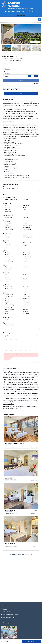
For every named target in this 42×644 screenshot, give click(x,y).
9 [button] (26, 343)
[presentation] (21, 429)
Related (33, 53)
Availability (23, 53)
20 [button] (11, 351)
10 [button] (31, 343)
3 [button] (31, 340)
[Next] (39, 34)
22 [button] (21, 351)
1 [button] (21, 340)
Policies (28, 53)
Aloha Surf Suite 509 (10, 477)
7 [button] (16, 343)
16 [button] (26, 347)
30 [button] (16, 340)
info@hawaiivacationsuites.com (16, 11)
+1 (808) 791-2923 (32, 11)
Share (11, 63)
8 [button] (21, 343)
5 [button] (6, 343)
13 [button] (11, 347)
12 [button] (6, 347)
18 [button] (36, 347)
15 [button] (21, 347)
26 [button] (6, 354)
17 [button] (31, 347)
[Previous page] (35, 336)
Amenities (17, 53)
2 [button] (26, 340)
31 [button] (31, 354)
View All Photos (35, 42)
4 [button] (36, 340)
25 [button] (36, 351)
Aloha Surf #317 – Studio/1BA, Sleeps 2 (14, 444)
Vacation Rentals (9, 60)
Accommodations (10, 53)
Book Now (21, 80)
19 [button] (6, 351)
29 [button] (11, 340)
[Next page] (37, 336)
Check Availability (31, 642)
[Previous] (3, 34)
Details (3, 53)
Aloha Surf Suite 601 (10, 510)
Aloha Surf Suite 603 (10, 544)
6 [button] (11, 343)
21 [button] (16, 351)
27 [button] (11, 354)
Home (3, 60)
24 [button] (31, 351)
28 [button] (6, 340)
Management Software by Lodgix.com (18, 554)
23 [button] (26, 351)
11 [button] (36, 343)
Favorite (5, 63)
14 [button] (16, 347)
